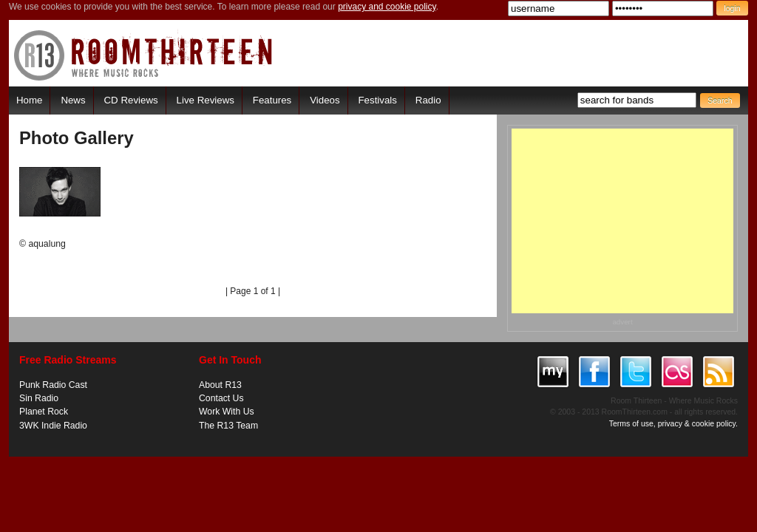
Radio (428, 100)
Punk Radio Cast (53, 385)
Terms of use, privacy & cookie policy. (673, 423)
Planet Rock (44, 412)
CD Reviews (131, 100)
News (73, 100)
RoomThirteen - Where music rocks (144, 55)
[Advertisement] (622, 221)
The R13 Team (228, 426)
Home (29, 100)
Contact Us (221, 398)
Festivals (377, 100)
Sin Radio (39, 398)
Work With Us (227, 412)
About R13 (220, 385)
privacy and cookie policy (387, 7)
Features (272, 100)
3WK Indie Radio (53, 426)
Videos (325, 100)
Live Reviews (206, 100)
